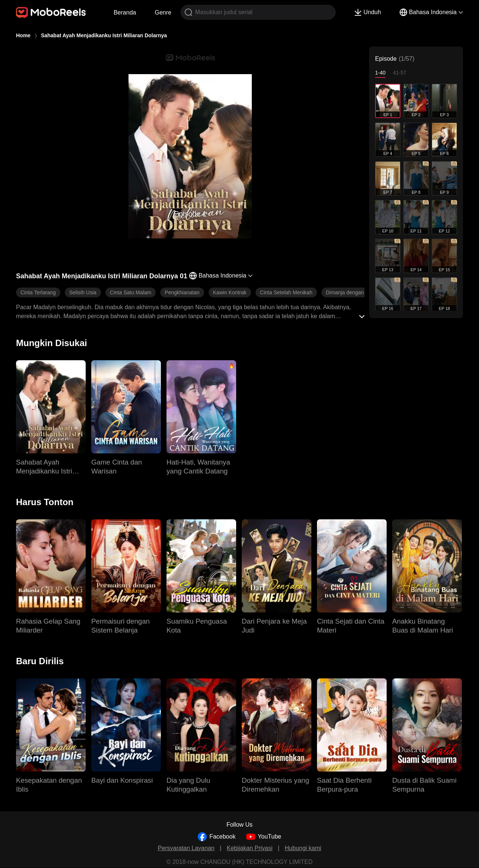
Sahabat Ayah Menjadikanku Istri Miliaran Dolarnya (104, 35)
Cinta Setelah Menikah (286, 292)
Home (23, 35)
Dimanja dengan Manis (353, 292)
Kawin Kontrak (230, 292)
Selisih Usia (83, 292)
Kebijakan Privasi (250, 848)
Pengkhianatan (182, 292)
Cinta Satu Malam (131, 292)
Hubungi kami (303, 848)
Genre (163, 12)
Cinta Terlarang (38, 292)
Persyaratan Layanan (186, 848)
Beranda (125, 12)
